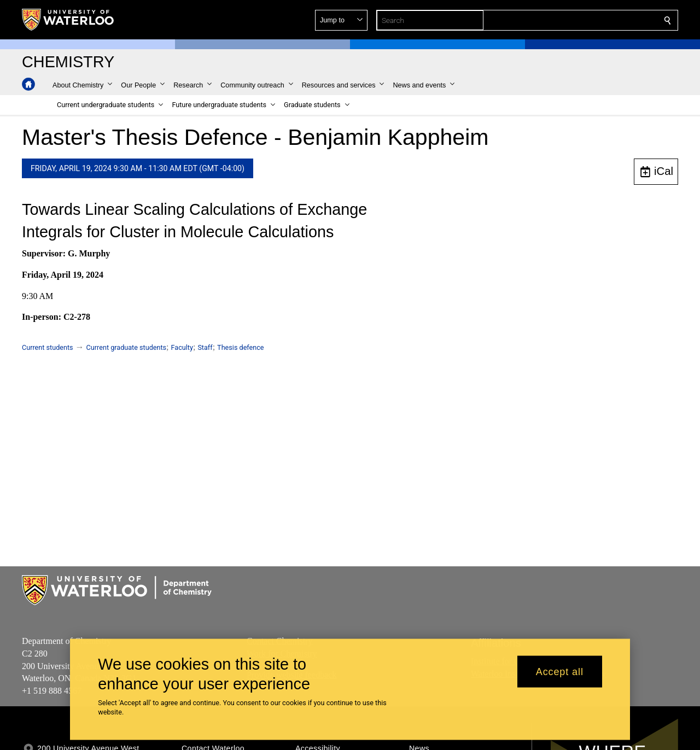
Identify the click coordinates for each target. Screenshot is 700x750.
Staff (205, 347)
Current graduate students (126, 347)
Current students (48, 347)
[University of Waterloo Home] (68, 20)
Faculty (182, 347)
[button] (588, 20)
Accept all (560, 671)
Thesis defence (240, 347)
